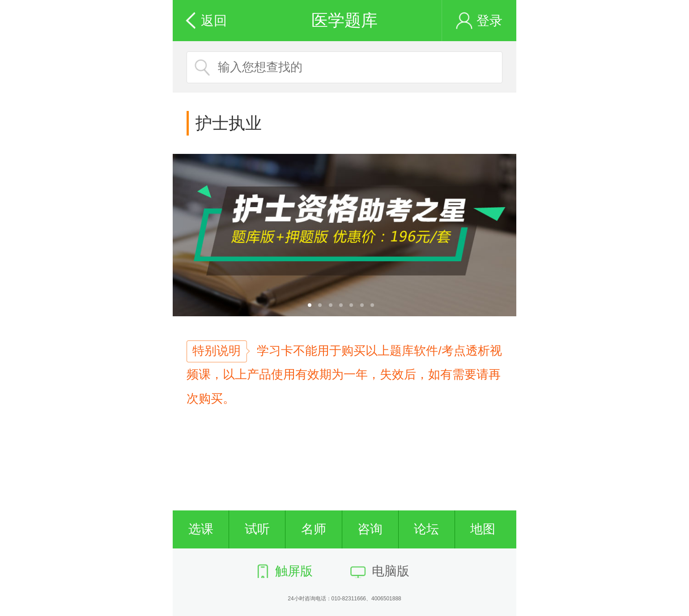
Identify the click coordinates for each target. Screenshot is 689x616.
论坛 (426, 529)
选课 (201, 529)
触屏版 (294, 571)
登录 (489, 21)
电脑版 (391, 571)
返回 (214, 21)
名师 (314, 529)
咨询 (370, 529)
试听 (257, 529)
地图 (483, 529)
